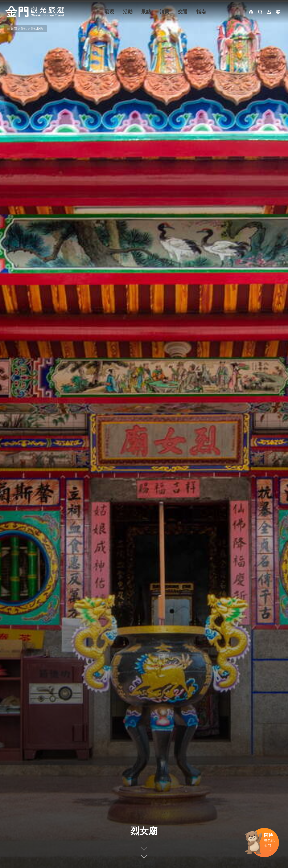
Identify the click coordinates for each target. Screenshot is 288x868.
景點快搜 (37, 29)
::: (7, 3)
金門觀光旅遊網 (35, 12)
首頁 (14, 29)
